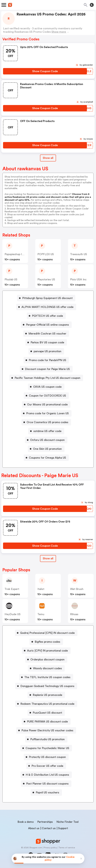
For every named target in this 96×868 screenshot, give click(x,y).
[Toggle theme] (92, 5)
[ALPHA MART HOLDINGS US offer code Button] (46, 307)
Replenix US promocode (47, 695)
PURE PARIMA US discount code (47, 722)
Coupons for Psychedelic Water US (47, 748)
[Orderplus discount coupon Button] (46, 659)
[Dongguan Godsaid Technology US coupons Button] (46, 686)
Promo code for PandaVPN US (47, 360)
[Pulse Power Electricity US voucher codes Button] (46, 730)
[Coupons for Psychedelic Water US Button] (46, 748)
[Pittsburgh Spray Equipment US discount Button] (46, 298)
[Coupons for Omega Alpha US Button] (46, 458)
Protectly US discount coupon (47, 757)
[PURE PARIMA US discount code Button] (46, 722)
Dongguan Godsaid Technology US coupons (47, 686)
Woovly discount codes (47, 668)
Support (63, 828)
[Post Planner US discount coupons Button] (46, 784)
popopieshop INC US (17, 254)
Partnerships (45, 822)
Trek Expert (12, 589)
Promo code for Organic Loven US (47, 413)
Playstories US (46, 279)
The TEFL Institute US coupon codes (47, 677)
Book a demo (26, 822)
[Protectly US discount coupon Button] (46, 757)
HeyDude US (13, 614)
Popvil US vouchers (47, 792)
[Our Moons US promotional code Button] (46, 404)
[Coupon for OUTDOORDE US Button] (46, 396)
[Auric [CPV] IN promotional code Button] (46, 651)
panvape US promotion (47, 351)
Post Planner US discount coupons (47, 784)
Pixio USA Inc (78, 279)
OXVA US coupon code (47, 387)
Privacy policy (50, 848)
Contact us (49, 828)
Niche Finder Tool (67, 822)
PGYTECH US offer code (47, 316)
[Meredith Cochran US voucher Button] (46, 334)
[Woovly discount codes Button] (46, 668)
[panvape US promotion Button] (46, 351)
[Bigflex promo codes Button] (46, 642)
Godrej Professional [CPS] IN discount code (47, 633)
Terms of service (67, 848)
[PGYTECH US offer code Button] (46, 316)
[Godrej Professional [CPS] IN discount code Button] (46, 633)
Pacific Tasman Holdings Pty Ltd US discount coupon (47, 378)
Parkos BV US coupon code (47, 342)
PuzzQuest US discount (47, 713)
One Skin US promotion (47, 449)
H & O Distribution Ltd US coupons (47, 775)
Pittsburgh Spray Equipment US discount (47, 298)
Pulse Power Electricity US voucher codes (47, 730)
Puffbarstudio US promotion (47, 739)
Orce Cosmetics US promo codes (47, 422)
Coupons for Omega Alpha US (47, 458)
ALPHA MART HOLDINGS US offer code (47, 307)
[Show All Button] (48, 559)
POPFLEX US (46, 254)
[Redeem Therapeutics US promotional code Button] (46, 704)
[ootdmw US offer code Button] (46, 431)
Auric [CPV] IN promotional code (47, 651)
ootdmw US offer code (47, 431)
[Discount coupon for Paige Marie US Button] (46, 369)
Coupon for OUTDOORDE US (47, 396)
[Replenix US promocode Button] (46, 695)
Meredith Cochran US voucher (47, 334)
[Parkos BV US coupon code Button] (46, 342)
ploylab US (11, 279)
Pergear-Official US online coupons (47, 325)
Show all (48, 558)
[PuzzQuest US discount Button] (46, 713)
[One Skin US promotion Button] (46, 449)
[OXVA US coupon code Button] (46, 387)
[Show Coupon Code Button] (45, 71)
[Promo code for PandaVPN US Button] (46, 360)
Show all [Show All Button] (48, 158)
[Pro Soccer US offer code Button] (46, 766)
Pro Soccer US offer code (47, 766)
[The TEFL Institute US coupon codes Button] (46, 677)
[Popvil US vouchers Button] (46, 792)
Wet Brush (77, 589)
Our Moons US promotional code (47, 404)
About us (34, 828)
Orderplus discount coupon (47, 659)
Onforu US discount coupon (47, 440)
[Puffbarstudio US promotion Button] (46, 739)
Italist (41, 589)
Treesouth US (79, 254)
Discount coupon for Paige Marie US (47, 369)
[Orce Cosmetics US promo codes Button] (46, 422)
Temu (41, 614)
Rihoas (74, 614)
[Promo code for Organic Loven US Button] (46, 413)
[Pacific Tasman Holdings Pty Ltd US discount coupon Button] (46, 378)
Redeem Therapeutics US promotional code (47, 704)
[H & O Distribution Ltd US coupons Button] (46, 775)
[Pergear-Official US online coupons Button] (46, 325)
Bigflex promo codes (47, 642)
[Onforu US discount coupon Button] (46, 440)
